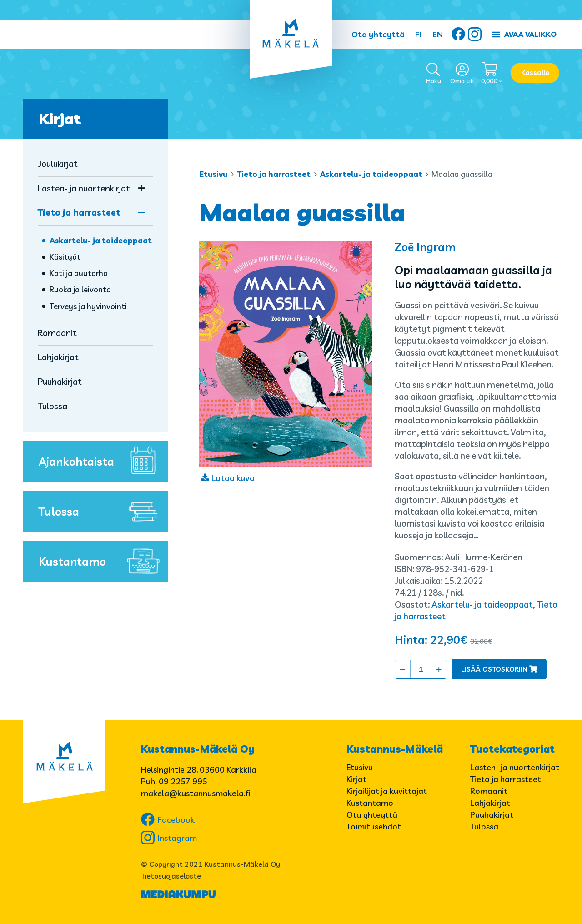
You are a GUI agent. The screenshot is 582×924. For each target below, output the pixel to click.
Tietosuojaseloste (171, 876)
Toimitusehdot (374, 826)
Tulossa (53, 406)
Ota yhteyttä (378, 34)
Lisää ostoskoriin (494, 669)
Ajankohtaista (101, 462)
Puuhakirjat (60, 382)
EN (438, 34)
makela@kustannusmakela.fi (196, 793)
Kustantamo (101, 562)
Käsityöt (65, 257)
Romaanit (57, 333)
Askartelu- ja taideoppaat (371, 174)
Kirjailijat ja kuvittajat (387, 791)
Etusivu (213, 174)
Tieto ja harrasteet (274, 174)
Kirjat (60, 119)
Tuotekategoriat (512, 749)
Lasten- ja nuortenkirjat (84, 188)
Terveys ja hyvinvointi (88, 306)
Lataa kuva (233, 478)
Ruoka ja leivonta (80, 289)
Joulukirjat (58, 164)
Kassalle (535, 73)
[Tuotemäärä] (421, 669)
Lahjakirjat (58, 357)
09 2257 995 (183, 781)
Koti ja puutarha (79, 273)
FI (419, 34)
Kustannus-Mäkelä (395, 749)
